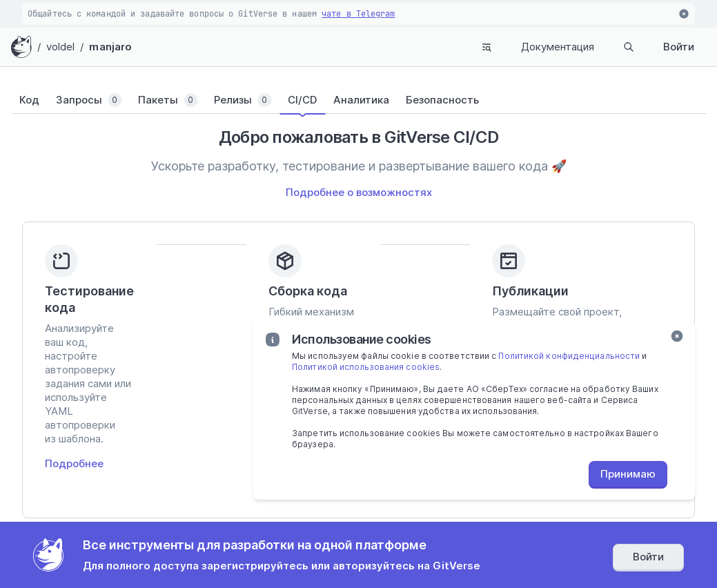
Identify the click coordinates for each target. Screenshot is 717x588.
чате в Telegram (358, 14)
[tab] (38, 100)
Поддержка (146, 527)
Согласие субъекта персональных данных (573, 549)
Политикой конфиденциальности (569, 356)
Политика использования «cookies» (401, 549)
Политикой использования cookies (366, 367)
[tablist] (358, 100)
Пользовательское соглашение (253, 549)
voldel (61, 47)
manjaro (110, 47)
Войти (679, 47)
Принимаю (628, 474)
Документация (558, 47)
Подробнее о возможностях (359, 192)
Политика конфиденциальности (112, 549)
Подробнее (74, 378)
